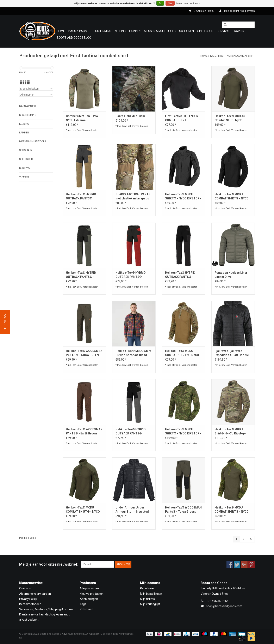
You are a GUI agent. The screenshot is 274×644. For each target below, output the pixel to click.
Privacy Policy (28, 599)
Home (61, 31)
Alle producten (89, 588)
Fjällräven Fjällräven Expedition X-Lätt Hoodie (232, 353)
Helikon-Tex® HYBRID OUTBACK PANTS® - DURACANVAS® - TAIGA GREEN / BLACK (82, 275)
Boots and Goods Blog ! (75, 38)
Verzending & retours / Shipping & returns (46, 609)
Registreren (148, 588)
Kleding (120, 31)
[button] (5, 322)
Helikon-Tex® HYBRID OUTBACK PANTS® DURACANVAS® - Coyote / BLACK (83, 197)
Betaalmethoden (30, 604)
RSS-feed (86, 609)
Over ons (25, 588)
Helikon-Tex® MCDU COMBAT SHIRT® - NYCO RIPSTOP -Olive (83, 510)
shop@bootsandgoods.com (224, 606)
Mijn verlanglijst (150, 604)
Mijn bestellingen (151, 594)
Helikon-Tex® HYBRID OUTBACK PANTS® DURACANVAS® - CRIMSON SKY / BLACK (134, 275)
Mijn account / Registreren (237, 11)
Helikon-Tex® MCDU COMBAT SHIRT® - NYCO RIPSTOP (232, 197)
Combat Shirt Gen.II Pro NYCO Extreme (82, 118)
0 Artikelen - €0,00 (202, 11)
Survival (223, 31)
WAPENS (239, 31)
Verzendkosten (90, 130)
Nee (170, 4)
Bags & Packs (78, 31)
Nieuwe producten (92, 594)
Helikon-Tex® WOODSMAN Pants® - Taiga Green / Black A (183, 510)
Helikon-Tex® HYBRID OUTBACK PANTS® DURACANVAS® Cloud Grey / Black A (130, 432)
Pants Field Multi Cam (130, 116)
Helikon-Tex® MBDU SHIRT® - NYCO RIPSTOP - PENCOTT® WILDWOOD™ (183, 432)
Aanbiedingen (89, 599)
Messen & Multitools (160, 31)
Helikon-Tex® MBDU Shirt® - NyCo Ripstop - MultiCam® (231, 432)
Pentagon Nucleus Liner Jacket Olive (231, 275)
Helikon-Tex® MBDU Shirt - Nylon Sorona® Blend (133, 353)
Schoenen (186, 31)
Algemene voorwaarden (35, 594)
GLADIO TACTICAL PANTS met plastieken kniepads (133, 196)
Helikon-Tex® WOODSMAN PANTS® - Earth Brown (84, 431)
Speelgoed (205, 31)
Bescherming (101, 31)
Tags (213, 56)
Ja (160, 4)
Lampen (135, 31)
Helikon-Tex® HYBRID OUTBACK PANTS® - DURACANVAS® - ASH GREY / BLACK (180, 275)
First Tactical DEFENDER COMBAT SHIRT (182, 118)
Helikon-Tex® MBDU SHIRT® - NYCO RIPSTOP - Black (183, 197)
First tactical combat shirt (236, 56)
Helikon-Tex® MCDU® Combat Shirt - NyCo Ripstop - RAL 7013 (230, 118)
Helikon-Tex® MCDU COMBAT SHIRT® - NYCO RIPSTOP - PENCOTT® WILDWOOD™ (232, 510)
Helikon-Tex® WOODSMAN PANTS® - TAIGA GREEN (84, 353)
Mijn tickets (147, 599)
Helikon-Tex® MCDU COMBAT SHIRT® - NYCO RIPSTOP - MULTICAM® (182, 353)
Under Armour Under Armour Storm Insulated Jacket (132, 510)
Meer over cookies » (188, 4)
